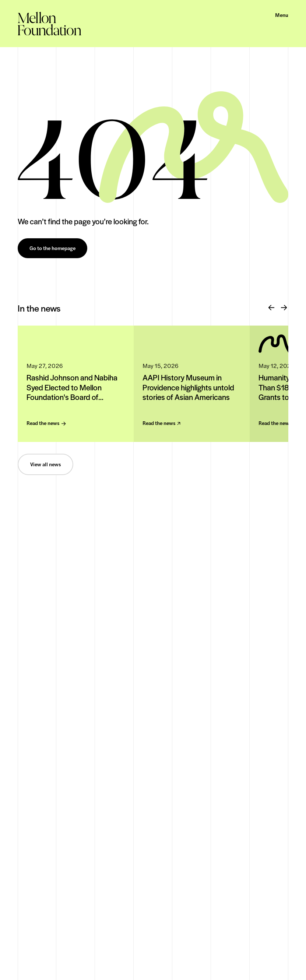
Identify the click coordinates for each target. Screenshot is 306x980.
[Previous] (271, 308)
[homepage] (50, 24)
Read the (46, 423)
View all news (45, 464)
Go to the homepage (52, 248)
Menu (282, 15)
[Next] (284, 308)
